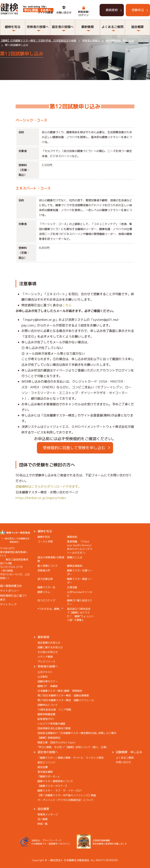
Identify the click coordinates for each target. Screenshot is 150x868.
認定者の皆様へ (63, 27)
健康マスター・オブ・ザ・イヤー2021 (60, 791)
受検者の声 (44, 570)
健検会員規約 (75, 566)
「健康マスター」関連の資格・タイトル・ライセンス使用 (71, 758)
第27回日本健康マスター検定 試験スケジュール (66, 700)
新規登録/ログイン (84, 13)
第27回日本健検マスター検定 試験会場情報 (63, 695)
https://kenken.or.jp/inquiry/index (41, 498)
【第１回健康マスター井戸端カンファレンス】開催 (67, 795)
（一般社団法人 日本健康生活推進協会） (15, 539)
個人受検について (48, 566)
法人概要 (43, 819)
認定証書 (43, 767)
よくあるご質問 (112, 27)
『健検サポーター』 (49, 776)
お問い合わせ (64, 13)
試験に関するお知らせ (50, 647)
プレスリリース (46, 661)
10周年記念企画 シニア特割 (54, 710)
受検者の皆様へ (38, 27)
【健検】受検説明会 (49, 738)
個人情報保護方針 (11, 586)
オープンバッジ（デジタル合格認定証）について (65, 800)
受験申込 (138, 10)
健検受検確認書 (46, 714)
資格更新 (112, 10)
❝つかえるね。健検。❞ (50, 609)
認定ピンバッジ (46, 762)
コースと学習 (45, 541)
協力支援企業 (45, 579)
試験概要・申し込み (129, 752)
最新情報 (87, 27)
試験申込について (48, 705)
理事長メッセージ (48, 814)
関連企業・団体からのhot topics (56, 742)
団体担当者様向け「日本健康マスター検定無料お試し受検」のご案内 (77, 733)
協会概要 (137, 27)
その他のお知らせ (48, 652)
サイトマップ (8, 604)
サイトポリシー (10, 591)
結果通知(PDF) (46, 719)
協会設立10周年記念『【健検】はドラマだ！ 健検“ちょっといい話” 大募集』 (80, 614)
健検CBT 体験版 (48, 686)
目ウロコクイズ (46, 600)
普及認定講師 (45, 772)
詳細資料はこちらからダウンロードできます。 (48, 487)
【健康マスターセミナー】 (53, 786)
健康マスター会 (46, 587)
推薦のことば (75, 557)
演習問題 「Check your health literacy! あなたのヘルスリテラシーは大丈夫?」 (81, 547)
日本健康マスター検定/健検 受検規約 (60, 691)
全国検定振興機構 (101, 840)
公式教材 (43, 677)
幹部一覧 (43, 824)
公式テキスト (45, 672)
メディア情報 (45, 657)
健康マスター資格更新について (55, 781)
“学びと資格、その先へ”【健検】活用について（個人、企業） (73, 747)
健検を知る (13, 27)
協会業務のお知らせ (49, 643)
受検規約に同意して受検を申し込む (74, 448)
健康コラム (44, 592)
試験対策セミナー (48, 681)
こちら (67, 305)
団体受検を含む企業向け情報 (54, 728)
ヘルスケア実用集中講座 (51, 724)
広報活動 (72, 587)
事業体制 (72, 537)
